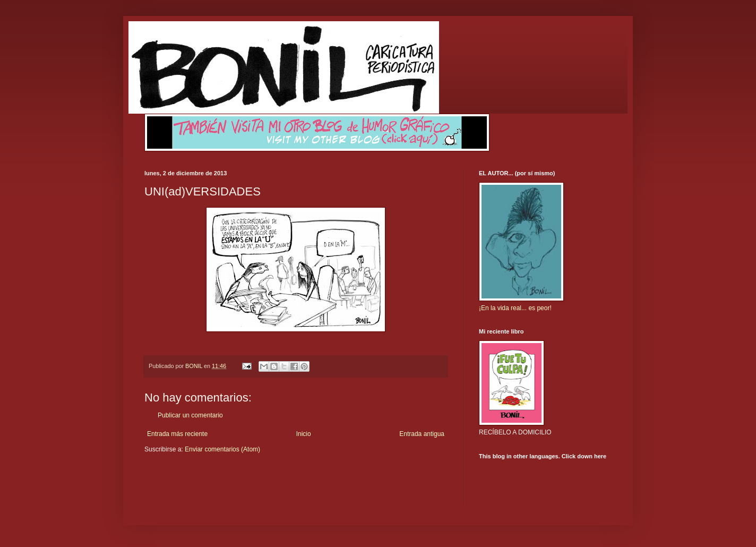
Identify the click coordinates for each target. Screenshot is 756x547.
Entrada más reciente (177, 434)
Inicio (304, 434)
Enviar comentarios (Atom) (222, 449)
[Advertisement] (207, 486)
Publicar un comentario (190, 415)
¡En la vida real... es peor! (515, 308)
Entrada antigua (422, 434)
